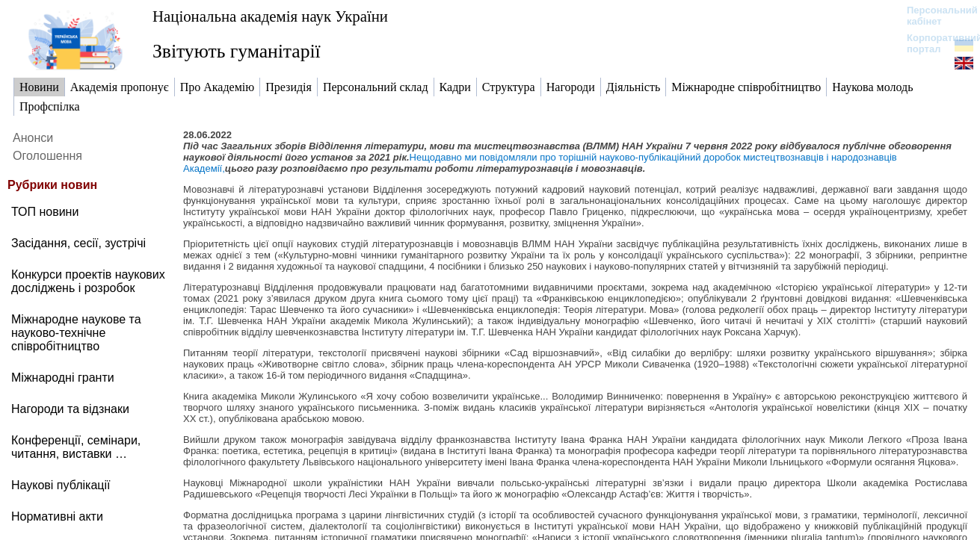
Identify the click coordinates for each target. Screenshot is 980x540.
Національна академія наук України (270, 16)
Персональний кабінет (935, 16)
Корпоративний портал (935, 43)
